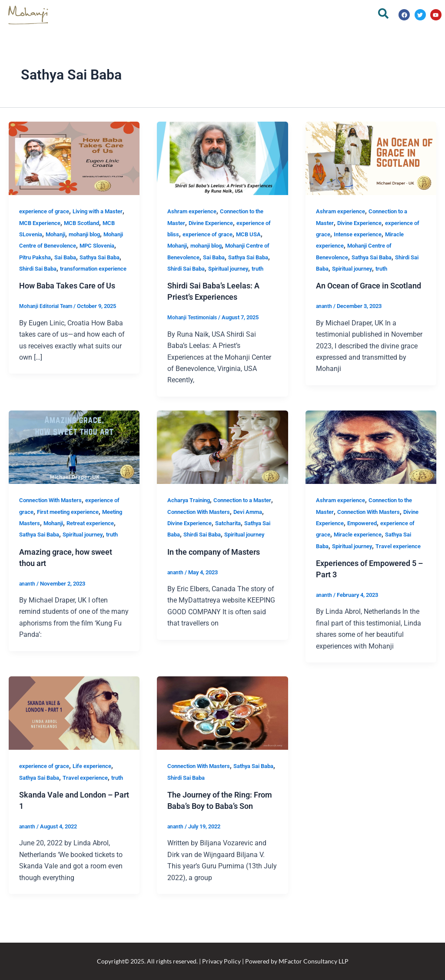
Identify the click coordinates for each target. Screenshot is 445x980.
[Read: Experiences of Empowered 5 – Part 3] (371, 458)
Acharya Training (191, 512)
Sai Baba (55, 268)
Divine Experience (215, 223)
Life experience (99, 789)
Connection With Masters (54, 512)
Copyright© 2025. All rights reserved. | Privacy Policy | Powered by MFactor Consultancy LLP (223, 961)
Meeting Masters (43, 534)
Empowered (385, 534)
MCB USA (262, 234)
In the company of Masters (219, 574)
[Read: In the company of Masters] (222, 458)
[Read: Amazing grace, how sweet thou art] (74, 458)
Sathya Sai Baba (94, 268)
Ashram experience (194, 211)
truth (198, 280)
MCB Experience (65, 223)
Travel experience (365, 569)
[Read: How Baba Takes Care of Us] (74, 158)
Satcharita (256, 534)
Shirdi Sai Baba (40, 280)
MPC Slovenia (78, 257)
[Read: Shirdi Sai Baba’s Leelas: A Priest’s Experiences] (222, 158)
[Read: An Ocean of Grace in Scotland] (371, 158)
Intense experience (369, 234)
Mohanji (103, 234)
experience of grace (46, 211)
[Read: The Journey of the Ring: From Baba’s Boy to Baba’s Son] (222, 736)
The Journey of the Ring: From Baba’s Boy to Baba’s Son (218, 829)
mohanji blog (37, 245)
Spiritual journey (367, 268)
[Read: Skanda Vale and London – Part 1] (74, 736)
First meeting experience (80, 523)
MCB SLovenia (68, 234)
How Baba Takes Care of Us (73, 308)
